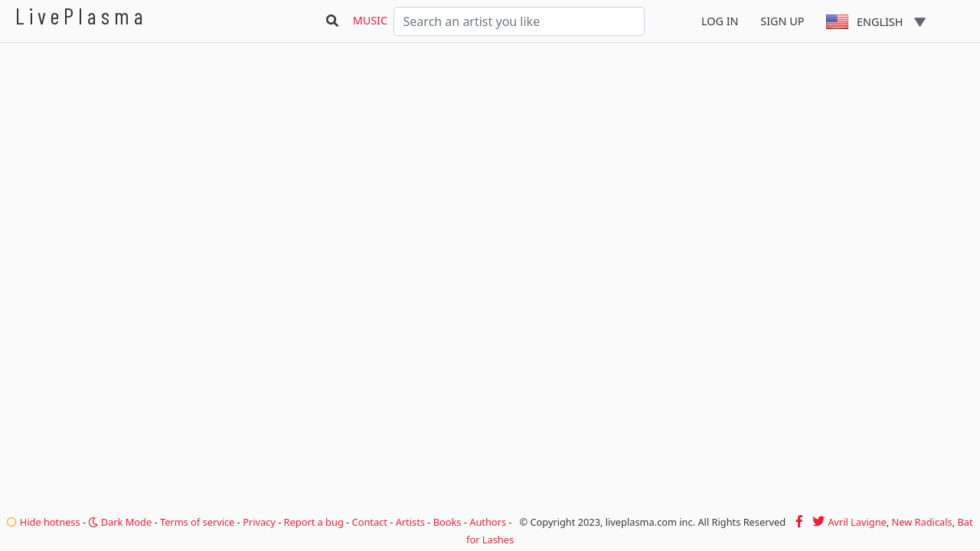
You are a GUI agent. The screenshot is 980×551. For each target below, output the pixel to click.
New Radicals (922, 522)
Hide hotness (43, 522)
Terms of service (197, 522)
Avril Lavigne (857, 522)
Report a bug (314, 522)
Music (370, 20)
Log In (720, 21)
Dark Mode (120, 522)
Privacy (259, 522)
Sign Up (782, 21)
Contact (370, 522)
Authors (488, 522)
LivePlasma (82, 16)
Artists (410, 522)
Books (448, 522)
